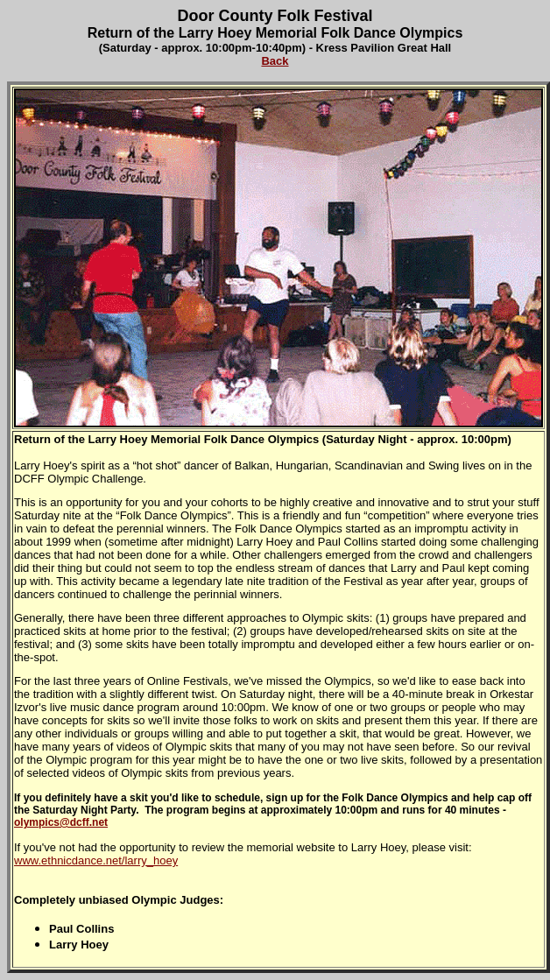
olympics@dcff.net (61, 822)
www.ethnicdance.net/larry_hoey (96, 860)
